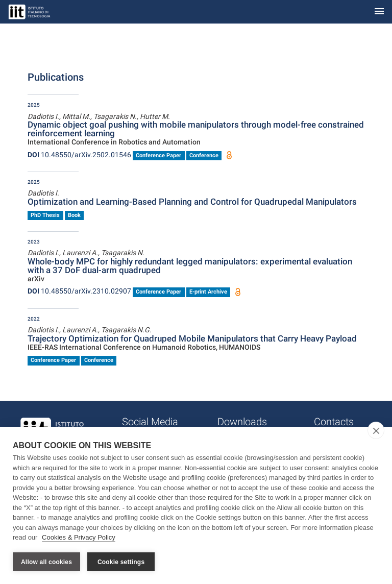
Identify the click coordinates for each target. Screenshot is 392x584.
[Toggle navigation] (379, 12)
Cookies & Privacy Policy (79, 537)
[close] (376, 430)
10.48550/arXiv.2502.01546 (79, 155)
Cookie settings (121, 562)
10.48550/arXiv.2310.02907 (79, 291)
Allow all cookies (46, 562)
